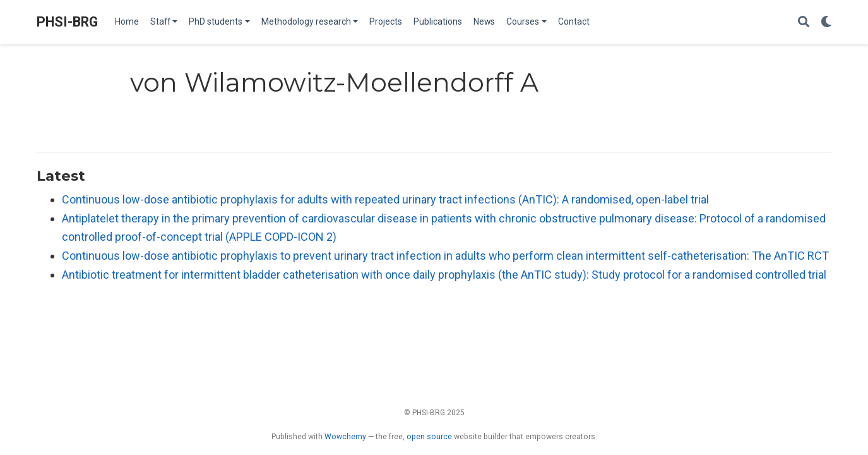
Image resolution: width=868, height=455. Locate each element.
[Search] (804, 22)
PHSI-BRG (67, 22)
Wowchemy (345, 437)
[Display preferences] (826, 22)
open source (429, 437)
